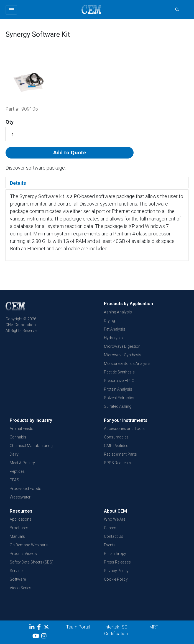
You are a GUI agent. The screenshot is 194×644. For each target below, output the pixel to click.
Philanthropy (115, 554)
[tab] (97, 183)
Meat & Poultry (22, 463)
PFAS (14, 480)
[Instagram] (44, 637)
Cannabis (18, 437)
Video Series (21, 588)
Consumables (116, 437)
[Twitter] (47, 628)
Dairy (14, 454)
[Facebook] (40, 628)
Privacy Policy (116, 571)
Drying (109, 321)
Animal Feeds (21, 429)
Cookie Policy (116, 579)
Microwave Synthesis (123, 355)
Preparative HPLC (119, 381)
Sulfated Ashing (118, 406)
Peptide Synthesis (119, 372)
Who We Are (115, 519)
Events (110, 545)
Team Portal (78, 627)
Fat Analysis (115, 329)
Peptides (17, 471)
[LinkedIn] (33, 628)
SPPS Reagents (118, 463)
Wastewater (20, 497)
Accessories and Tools (124, 429)
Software (18, 579)
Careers (111, 528)
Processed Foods (25, 489)
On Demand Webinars (29, 545)
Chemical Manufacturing (31, 446)
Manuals (17, 536)
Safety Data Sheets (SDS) (32, 562)
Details (18, 183)
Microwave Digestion (122, 346)
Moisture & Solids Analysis (127, 363)
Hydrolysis (113, 338)
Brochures (19, 528)
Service (16, 571)
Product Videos (23, 554)
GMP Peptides (116, 446)
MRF (154, 627)
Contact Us (114, 536)
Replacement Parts (120, 454)
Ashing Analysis (118, 312)
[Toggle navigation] (11, 10)
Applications (21, 519)
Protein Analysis (118, 389)
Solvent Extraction (120, 398)
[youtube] (36, 637)
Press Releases (117, 562)
